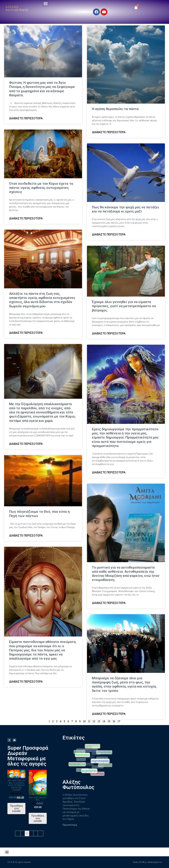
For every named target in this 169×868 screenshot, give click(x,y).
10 (84, 721)
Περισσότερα (70, 825)
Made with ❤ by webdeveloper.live (147, 862)
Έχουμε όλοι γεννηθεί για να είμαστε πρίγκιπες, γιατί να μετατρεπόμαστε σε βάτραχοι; (124, 306)
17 (119, 721)
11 (89, 721)
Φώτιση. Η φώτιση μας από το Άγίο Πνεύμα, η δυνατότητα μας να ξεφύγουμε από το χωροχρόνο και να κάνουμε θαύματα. (42, 89)
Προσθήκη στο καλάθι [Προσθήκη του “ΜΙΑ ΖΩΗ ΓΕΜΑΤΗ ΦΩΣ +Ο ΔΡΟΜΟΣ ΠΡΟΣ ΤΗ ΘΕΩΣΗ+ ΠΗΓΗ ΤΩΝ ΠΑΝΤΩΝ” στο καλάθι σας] (16, 808)
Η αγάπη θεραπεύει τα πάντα (115, 109)
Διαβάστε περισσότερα (26, 118)
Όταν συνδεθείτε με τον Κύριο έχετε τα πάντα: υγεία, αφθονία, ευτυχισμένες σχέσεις (41, 188)
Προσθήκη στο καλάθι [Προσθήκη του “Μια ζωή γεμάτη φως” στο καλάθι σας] (38, 818)
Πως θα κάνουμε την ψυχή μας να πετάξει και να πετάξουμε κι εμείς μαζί (126, 209)
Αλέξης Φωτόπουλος (16, 8)
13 (99, 721)
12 (94, 721)
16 (114, 721)
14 (104, 721)
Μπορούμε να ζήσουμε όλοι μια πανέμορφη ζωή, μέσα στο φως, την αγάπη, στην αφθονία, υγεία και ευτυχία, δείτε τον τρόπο (124, 684)
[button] (46, 3)
